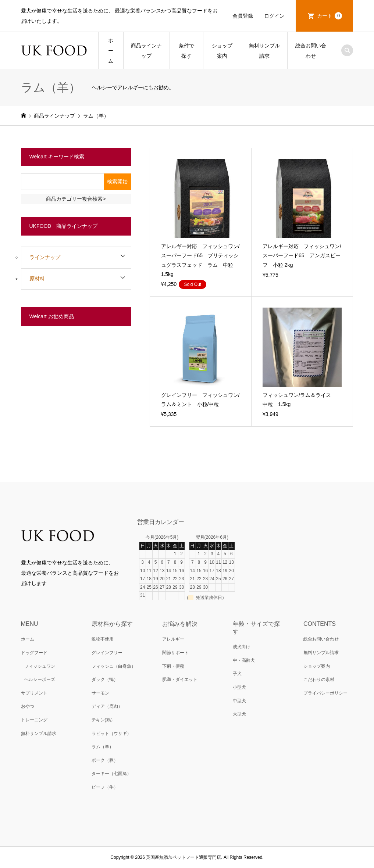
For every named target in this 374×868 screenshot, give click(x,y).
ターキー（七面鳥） (111, 774)
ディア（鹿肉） (107, 706)
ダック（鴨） (105, 679)
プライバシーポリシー (325, 693)
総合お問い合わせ (311, 51)
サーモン (100, 693)
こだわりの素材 (319, 679)
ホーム (111, 51)
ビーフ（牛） (105, 787)
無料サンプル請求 (264, 51)
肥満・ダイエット (180, 679)
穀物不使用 (103, 639)
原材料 (37, 279)
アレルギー (173, 639)
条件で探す (186, 51)
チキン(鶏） (103, 720)
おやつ (28, 706)
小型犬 (239, 687)
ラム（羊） (103, 747)
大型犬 (239, 714)
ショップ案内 (222, 51)
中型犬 (239, 701)
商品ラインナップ (146, 51)
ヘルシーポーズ (40, 679)
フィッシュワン (40, 666)
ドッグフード (34, 653)
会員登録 (243, 16)
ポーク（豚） (105, 760)
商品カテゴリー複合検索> (76, 199)
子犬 (237, 674)
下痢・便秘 (173, 666)
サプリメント (34, 693)
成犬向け (242, 647)
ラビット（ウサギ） (111, 734)
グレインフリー (107, 653)
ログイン (274, 16)
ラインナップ (45, 257)
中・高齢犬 (244, 660)
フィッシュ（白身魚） (114, 666)
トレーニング (34, 720)
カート (330, 16)
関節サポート (175, 653)
